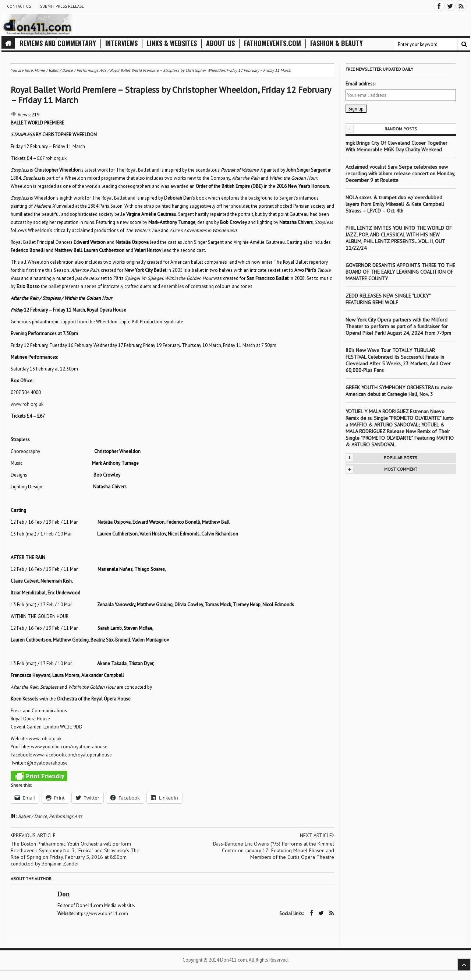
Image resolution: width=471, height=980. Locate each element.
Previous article (33, 835)
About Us (220, 43)
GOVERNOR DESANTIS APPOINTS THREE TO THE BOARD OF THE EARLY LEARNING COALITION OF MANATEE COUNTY (400, 272)
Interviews (121, 43)
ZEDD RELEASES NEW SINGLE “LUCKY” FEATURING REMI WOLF (388, 299)
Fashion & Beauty (337, 43)
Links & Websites (172, 43)
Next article (317, 835)
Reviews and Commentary (58, 43)
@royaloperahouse (47, 763)
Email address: (360, 84)
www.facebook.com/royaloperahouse (72, 755)
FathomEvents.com (272, 43)
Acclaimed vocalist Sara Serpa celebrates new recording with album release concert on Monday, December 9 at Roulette (400, 173)
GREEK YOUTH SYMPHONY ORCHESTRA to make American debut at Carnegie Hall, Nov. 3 (399, 391)
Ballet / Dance (33, 816)
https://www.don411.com (102, 914)
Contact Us (19, 6)
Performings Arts (65, 816)
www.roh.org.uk (27, 404)
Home (40, 70)
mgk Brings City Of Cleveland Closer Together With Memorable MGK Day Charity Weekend (396, 146)
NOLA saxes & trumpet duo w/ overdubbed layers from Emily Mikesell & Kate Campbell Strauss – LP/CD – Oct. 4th (395, 204)
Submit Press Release (62, 6)
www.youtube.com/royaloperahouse (69, 747)
